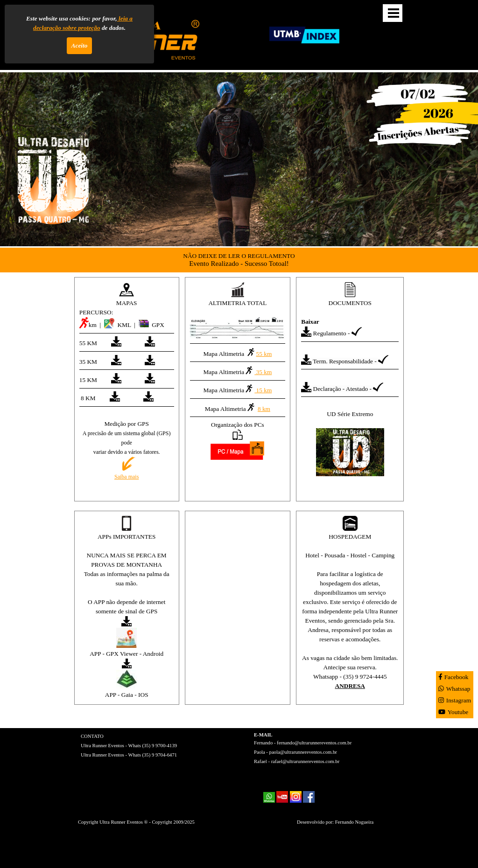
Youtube (453, 712)
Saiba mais (127, 477)
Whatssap (454, 689)
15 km (258, 389)
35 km (258, 370)
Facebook (453, 677)
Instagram (455, 700)
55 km (259, 352)
